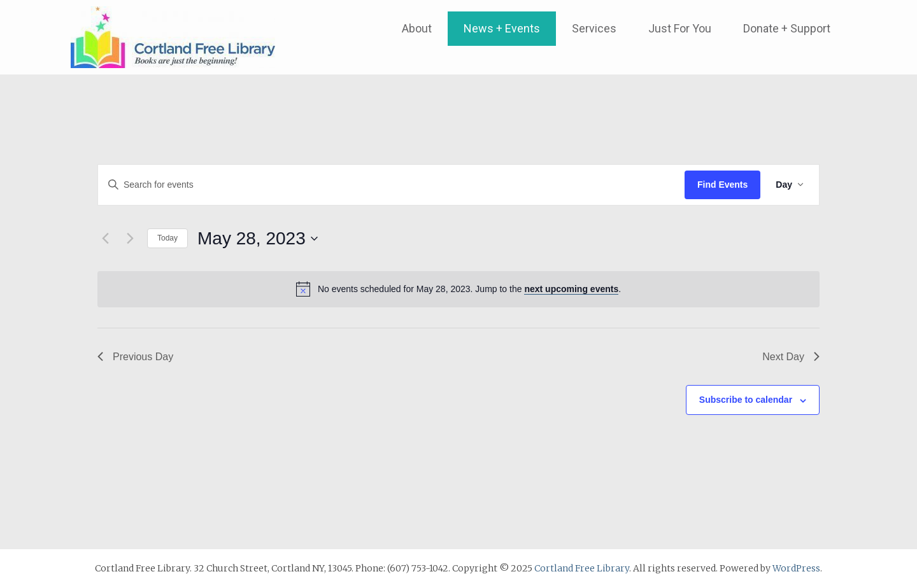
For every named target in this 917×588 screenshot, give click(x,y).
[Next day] (130, 239)
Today (167, 238)
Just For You (680, 28)
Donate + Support (787, 28)
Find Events (722, 185)
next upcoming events (571, 289)
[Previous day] (105, 239)
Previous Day (135, 357)
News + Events (502, 28)
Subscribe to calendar (746, 400)
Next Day (791, 357)
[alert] (458, 289)
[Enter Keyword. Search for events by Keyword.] (391, 185)
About (417, 28)
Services (594, 28)
